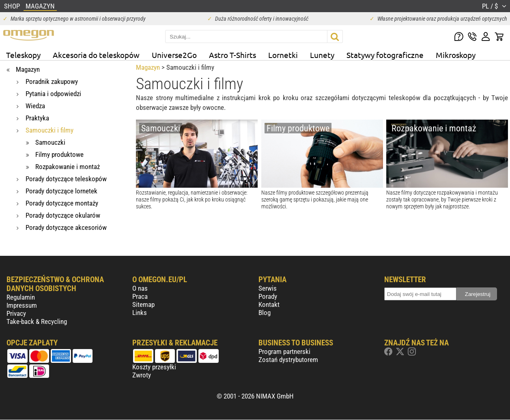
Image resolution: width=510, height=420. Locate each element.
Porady (268, 296)
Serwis (268, 288)
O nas (140, 288)
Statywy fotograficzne (385, 55)
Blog (265, 313)
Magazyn (148, 67)
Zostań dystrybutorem (288, 360)
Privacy (16, 313)
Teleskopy (23, 55)
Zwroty (142, 375)
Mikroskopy (456, 55)
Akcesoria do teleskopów (96, 55)
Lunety (322, 55)
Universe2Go (174, 55)
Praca (140, 296)
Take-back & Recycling (37, 321)
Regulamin (21, 297)
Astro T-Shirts (232, 55)
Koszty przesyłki (154, 367)
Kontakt (269, 304)
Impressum (22, 305)
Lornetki (283, 55)
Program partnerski (284, 351)
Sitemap (143, 304)
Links (140, 313)
